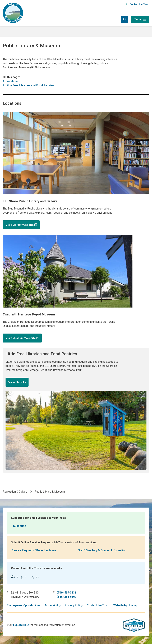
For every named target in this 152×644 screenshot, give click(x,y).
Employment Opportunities (24, 605)
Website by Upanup (125, 605)
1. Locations (11, 81)
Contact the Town (138, 4)
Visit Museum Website (21, 338)
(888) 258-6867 (67, 597)
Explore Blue (21, 625)
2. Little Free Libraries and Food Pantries (28, 85)
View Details (17, 382)
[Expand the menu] (140, 19)
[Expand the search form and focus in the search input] (125, 19)
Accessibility (53, 605)
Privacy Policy (74, 605)
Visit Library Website (20, 225)
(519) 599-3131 (67, 593)
